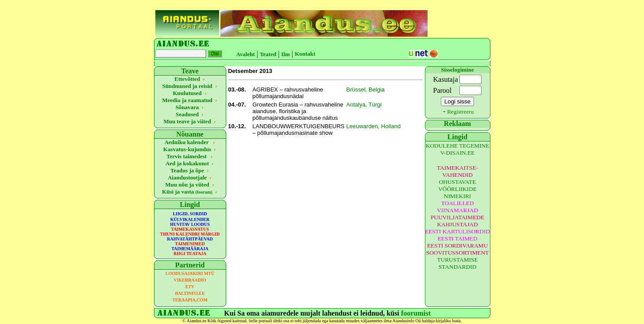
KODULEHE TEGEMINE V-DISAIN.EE (458, 149)
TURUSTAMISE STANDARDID (457, 263)
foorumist (416, 313)
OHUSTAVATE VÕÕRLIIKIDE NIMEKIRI (457, 189)
